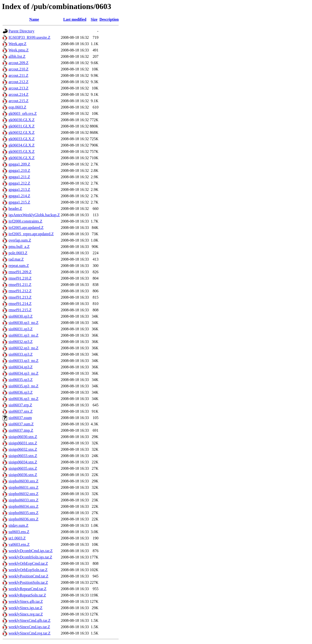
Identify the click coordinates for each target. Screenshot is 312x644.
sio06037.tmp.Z (21, 430)
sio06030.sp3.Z (21, 316)
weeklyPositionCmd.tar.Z (29, 576)
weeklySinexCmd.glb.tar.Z (29, 620)
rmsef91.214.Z (20, 304)
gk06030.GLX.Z (22, 120)
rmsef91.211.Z (20, 285)
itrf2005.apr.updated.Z (26, 228)
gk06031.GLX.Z (22, 126)
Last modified (75, 19)
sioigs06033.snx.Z (23, 456)
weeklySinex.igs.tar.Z (25, 608)
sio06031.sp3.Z (21, 329)
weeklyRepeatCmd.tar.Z (28, 589)
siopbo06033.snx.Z (24, 500)
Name (34, 19)
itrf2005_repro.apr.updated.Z (31, 234)
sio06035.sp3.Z (21, 380)
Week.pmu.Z (19, 50)
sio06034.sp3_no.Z (24, 373)
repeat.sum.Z (19, 266)
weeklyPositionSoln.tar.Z (28, 582)
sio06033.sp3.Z (21, 354)
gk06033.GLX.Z (22, 139)
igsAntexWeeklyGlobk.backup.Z (34, 215)
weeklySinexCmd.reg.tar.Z (29, 633)
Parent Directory (21, 31)
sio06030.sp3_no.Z (24, 323)
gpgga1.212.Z (19, 183)
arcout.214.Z (19, 94)
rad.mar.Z (16, 259)
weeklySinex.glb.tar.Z (26, 601)
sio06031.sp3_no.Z (24, 335)
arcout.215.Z (19, 101)
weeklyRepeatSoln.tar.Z (27, 595)
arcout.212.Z (19, 82)
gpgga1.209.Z (19, 164)
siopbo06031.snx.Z (24, 487)
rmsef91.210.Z (20, 278)
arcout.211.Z (18, 75)
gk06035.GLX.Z (22, 151)
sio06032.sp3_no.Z (24, 348)
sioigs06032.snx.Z (23, 449)
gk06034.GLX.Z (22, 145)
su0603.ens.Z (19, 532)
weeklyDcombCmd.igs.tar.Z (31, 551)
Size (94, 19)
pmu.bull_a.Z (19, 247)
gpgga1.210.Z (19, 171)
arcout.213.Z (19, 88)
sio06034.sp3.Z (21, 367)
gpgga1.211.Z (19, 177)
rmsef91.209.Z (20, 272)
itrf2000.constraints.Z (25, 221)
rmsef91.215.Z (20, 310)
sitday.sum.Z (19, 525)
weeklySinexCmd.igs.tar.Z (29, 627)
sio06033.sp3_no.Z (24, 361)
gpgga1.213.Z (19, 190)
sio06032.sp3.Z (21, 342)
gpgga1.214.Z (19, 196)
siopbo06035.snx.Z (24, 513)
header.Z (15, 209)
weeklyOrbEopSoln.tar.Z (28, 570)
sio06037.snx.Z (21, 411)
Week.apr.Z (17, 44)
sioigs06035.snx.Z (23, 468)
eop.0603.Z (17, 107)
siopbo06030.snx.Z (24, 481)
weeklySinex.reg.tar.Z (26, 614)
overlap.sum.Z (20, 240)
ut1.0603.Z (17, 538)
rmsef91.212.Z (20, 291)
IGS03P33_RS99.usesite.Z (29, 37)
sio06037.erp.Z (20, 405)
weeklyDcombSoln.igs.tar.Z (30, 557)
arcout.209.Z (19, 63)
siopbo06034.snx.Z (24, 506)
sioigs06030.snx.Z (23, 437)
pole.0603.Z (18, 253)
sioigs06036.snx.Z (23, 475)
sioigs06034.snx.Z (23, 462)
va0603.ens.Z (19, 544)
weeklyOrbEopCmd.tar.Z (28, 563)
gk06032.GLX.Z (22, 132)
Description (109, 19)
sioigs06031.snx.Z (23, 443)
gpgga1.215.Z (19, 202)
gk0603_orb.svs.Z (23, 113)
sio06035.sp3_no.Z (24, 386)
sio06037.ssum (20, 418)
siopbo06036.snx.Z (24, 519)
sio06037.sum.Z (21, 424)
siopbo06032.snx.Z (24, 494)
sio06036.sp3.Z (21, 392)
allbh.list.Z (17, 56)
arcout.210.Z (19, 69)
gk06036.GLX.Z (22, 158)
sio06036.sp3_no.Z (24, 399)
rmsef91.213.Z (20, 297)
